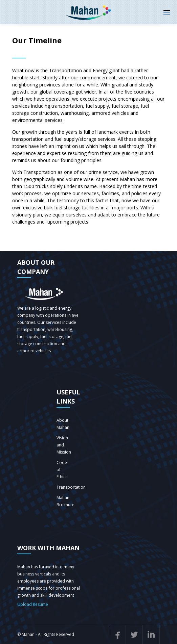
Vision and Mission (64, 445)
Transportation (71, 487)
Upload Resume (33, 604)
